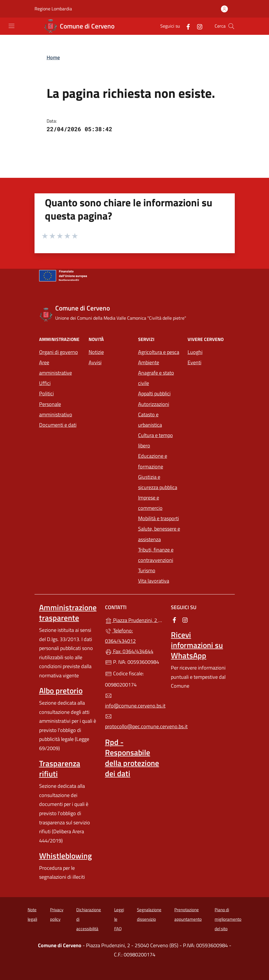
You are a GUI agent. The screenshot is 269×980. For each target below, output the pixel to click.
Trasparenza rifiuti (60, 769)
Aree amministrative (56, 368)
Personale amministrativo (56, 409)
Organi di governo (59, 352)
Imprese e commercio (150, 503)
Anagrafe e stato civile (156, 378)
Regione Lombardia (53, 9)
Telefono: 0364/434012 (120, 636)
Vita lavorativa (154, 581)
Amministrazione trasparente (68, 613)
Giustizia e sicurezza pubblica (158, 482)
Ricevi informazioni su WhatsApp (197, 645)
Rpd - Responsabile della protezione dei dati (132, 758)
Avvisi (95, 362)
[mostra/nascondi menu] (12, 26)
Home (53, 57)
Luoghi (195, 352)
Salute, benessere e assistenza (159, 534)
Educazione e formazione (153, 461)
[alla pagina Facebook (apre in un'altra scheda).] (186, 26)
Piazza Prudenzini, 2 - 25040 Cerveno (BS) (134, 620)
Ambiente (149, 362)
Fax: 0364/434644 (129, 651)
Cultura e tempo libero (156, 440)
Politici (46, 393)
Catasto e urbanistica (150, 420)
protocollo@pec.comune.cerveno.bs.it (134, 722)
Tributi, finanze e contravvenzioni (156, 555)
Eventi (194, 362)
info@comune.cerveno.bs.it (134, 701)
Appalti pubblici (154, 393)
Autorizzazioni (154, 404)
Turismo (147, 570)
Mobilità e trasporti (159, 518)
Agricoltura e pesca (159, 352)
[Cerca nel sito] (231, 26)
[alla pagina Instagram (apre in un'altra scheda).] (197, 26)
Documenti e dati (58, 425)
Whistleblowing (65, 856)
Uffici (45, 383)
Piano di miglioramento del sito (228, 919)
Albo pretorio (61, 691)
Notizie (96, 352)
